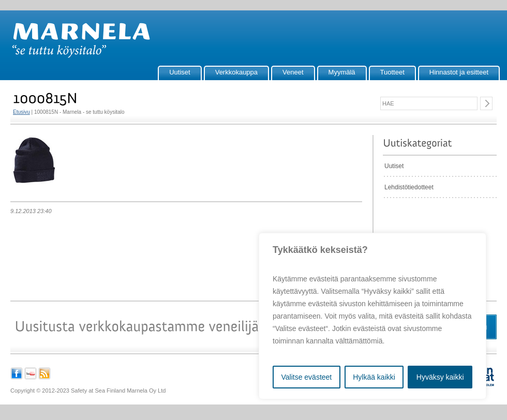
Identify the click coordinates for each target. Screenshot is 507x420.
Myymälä (342, 72)
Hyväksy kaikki (440, 377)
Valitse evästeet (306, 377)
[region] (372, 316)
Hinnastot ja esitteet (459, 72)
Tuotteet (392, 72)
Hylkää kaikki (374, 377)
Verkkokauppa (236, 72)
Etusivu (21, 112)
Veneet (293, 72)
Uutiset (180, 72)
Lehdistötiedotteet (409, 187)
